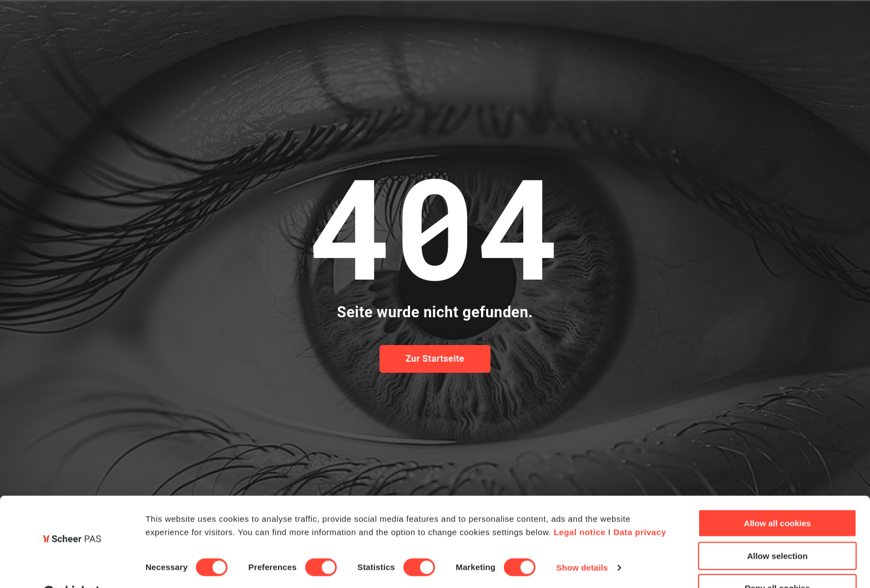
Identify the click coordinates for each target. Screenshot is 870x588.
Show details (582, 540)
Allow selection (777, 528)
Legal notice (580, 505)
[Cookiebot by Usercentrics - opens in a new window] (72, 566)
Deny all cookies (777, 561)
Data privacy (639, 505)
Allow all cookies (778, 496)
